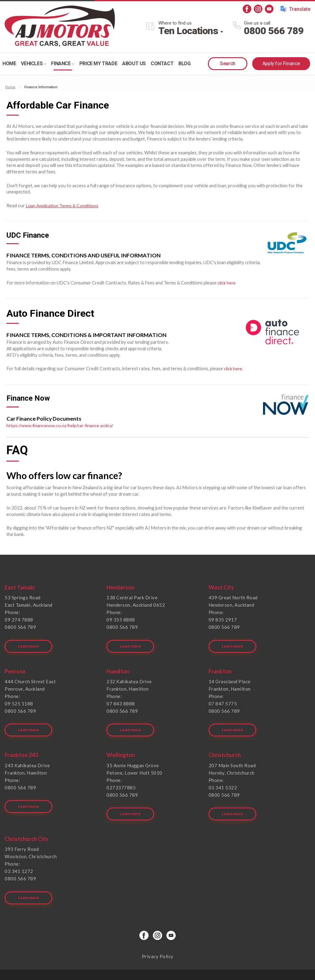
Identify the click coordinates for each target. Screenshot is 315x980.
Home (9, 63)
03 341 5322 (223, 779)
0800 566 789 (274, 31)
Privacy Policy (158, 939)
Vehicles (34, 63)
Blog (184, 63)
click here (227, 282)
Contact (162, 63)
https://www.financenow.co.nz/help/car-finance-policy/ (62, 425)
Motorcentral (202, 966)
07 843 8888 (121, 699)
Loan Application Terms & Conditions (63, 205)
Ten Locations (188, 31)
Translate (295, 9)
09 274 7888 (19, 620)
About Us (134, 63)
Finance (63, 63)
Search (228, 63)
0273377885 (121, 779)
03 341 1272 (19, 859)
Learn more (30, 642)
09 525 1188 (19, 699)
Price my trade (98, 63)
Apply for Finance (281, 63)
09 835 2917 (223, 620)
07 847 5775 (223, 699)
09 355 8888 (121, 620)
